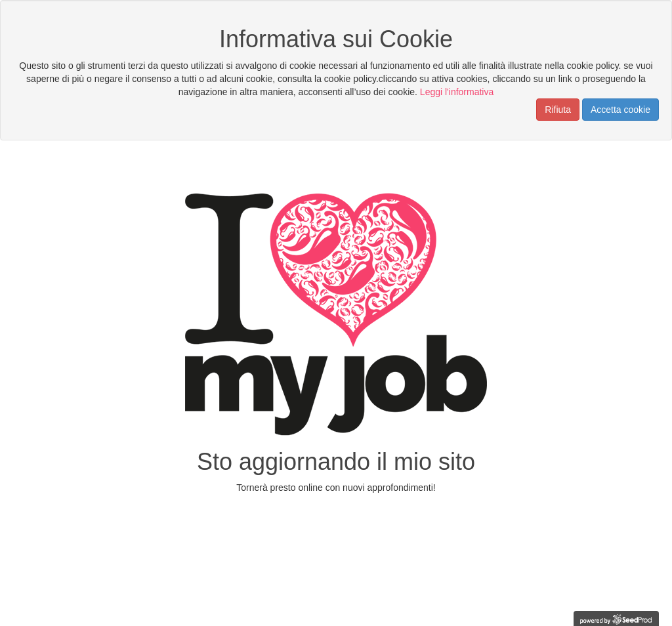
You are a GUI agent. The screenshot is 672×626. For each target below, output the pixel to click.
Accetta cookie (620, 110)
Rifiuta (558, 110)
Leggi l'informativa (457, 92)
